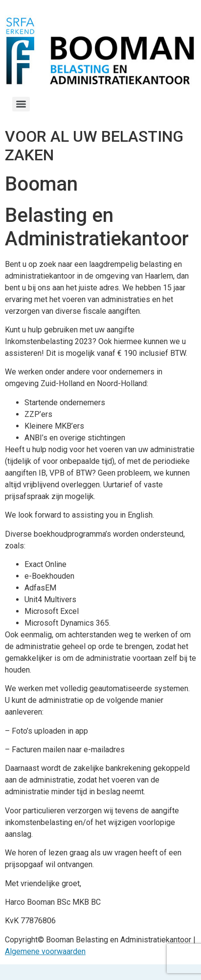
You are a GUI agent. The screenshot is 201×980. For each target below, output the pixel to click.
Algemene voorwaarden (45, 951)
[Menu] (21, 104)
